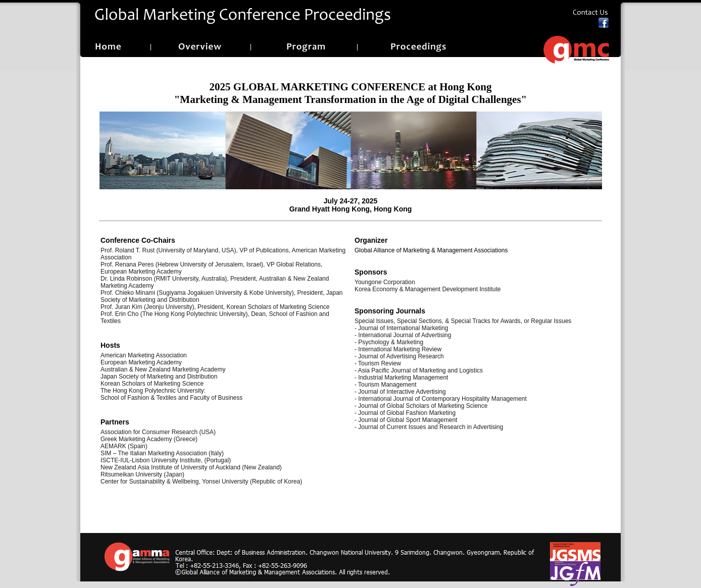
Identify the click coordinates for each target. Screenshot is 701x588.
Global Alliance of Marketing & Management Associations (431, 250)
